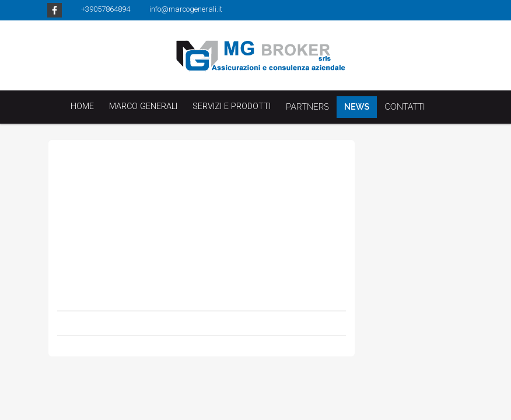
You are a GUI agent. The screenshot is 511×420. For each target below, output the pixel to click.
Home (82, 106)
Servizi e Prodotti (232, 106)
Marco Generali (143, 106)
